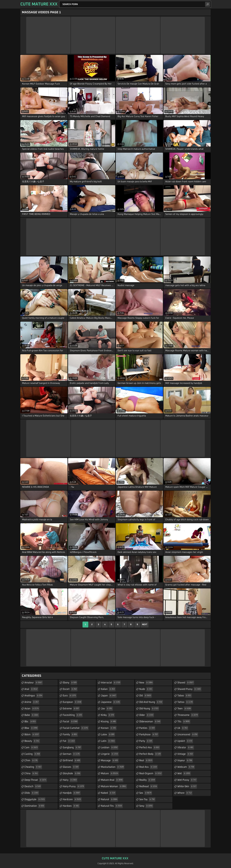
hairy (70, 780)
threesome (188, 715)
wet (184, 773)
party (146, 741)
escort (70, 689)
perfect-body (150, 754)
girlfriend (72, 760)
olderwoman (150, 722)
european (72, 702)
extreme (71, 709)
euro (70, 696)
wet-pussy (187, 780)
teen (184, 709)
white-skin (187, 786)
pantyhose (149, 735)
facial (70, 722)
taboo (185, 696)
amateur (34, 683)
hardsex (71, 806)
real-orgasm (151, 773)
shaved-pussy (189, 689)
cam (31, 748)
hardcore (72, 799)
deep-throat (36, 780)
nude (146, 689)
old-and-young (151, 702)
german (72, 754)
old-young (149, 709)
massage (110, 760)
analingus (34, 696)
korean (109, 728)
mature (110, 773)
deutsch (33, 786)
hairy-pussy (74, 786)
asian (32, 709)
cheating (33, 767)
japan (109, 696)
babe (32, 715)
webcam (186, 767)
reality (147, 780)
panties (147, 728)
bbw (31, 728)
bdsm (32, 735)
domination (35, 806)
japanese (111, 702)
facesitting (73, 715)
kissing (109, 722)
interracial (111, 683)
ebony (70, 683)
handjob (72, 793)
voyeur (185, 760)
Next (145, 625)
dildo (32, 793)
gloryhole (72, 773)
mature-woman (114, 786)
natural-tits (112, 806)
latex (108, 735)
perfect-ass (150, 748)
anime (32, 702)
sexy (146, 806)
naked (108, 793)
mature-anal (112, 780)
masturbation (113, 767)
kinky (108, 715)
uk (183, 728)
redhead (148, 786)
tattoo (185, 702)
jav (107, 709)
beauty (32, 741)
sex (146, 793)
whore (185, 793)
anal (31, 689)
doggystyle (35, 799)
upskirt (185, 741)
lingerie (110, 754)
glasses (71, 767)
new (146, 683)
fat (69, 741)
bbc (30, 722)
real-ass (148, 767)
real (146, 760)
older (147, 715)
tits (184, 722)
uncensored (188, 735)
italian (108, 689)
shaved (186, 683)
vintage (185, 754)
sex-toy (147, 799)
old (145, 696)
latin (108, 741)
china (31, 773)
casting (32, 754)
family (70, 735)
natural (109, 799)
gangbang (72, 748)
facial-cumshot (76, 728)
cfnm (31, 760)
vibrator (186, 748)
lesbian (110, 748)
